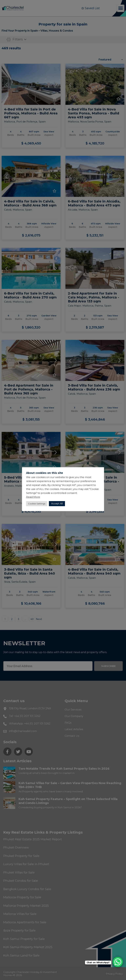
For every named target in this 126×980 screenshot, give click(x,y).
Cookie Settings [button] (37, 504)
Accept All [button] (57, 504)
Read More (33, 497)
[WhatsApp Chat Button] (118, 962)
